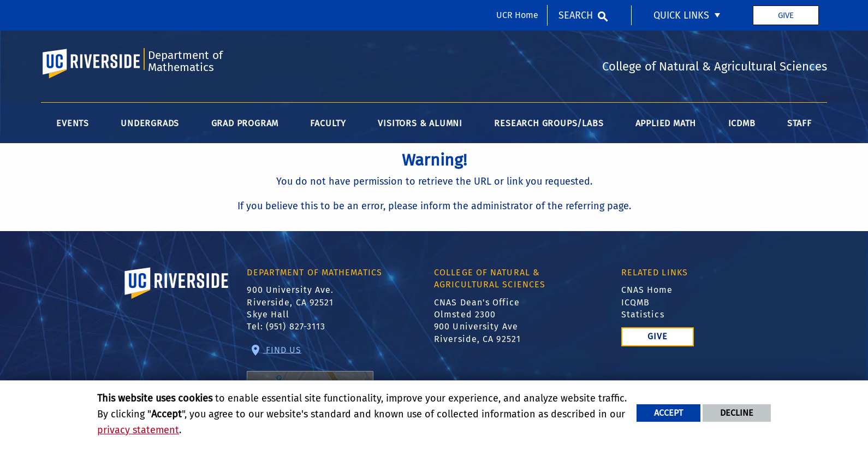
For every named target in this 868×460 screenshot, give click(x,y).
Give (786, 15)
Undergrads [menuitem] (150, 123)
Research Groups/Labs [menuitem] (549, 123)
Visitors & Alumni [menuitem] (420, 123)
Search (576, 15)
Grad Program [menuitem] (245, 123)
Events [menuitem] (73, 123)
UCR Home (517, 15)
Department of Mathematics (185, 61)
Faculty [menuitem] (328, 123)
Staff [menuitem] (799, 123)
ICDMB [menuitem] (742, 123)
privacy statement (138, 430)
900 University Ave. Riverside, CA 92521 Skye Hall (290, 302)
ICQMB (636, 302)
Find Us (310, 380)
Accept (668, 413)
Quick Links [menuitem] (681, 15)
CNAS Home (647, 290)
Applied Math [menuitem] (666, 123)
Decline (737, 413)
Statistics (643, 314)
